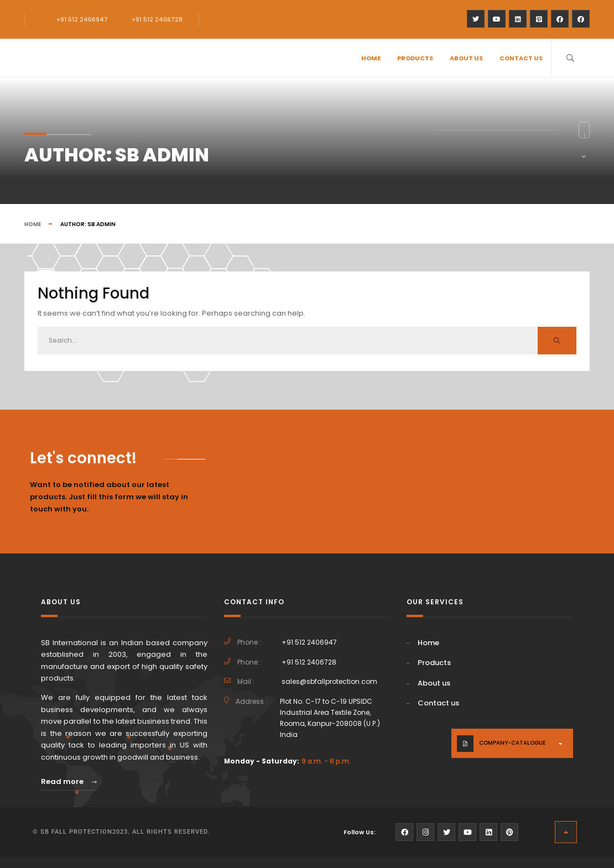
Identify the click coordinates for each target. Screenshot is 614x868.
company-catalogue (512, 743)
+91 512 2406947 (82, 20)
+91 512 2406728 (157, 20)
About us (466, 58)
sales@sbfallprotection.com (329, 681)
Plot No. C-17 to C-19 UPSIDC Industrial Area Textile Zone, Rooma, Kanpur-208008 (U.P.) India (330, 718)
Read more (69, 781)
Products (415, 58)
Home (371, 58)
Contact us (521, 58)
